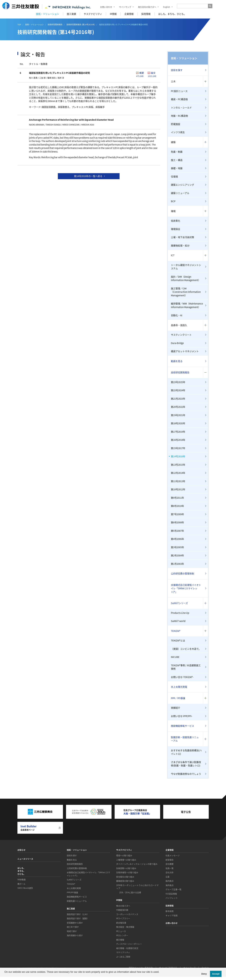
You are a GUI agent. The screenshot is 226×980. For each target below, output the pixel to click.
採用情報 (146, 14)
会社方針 (170, 872)
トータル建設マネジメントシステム (186, 267)
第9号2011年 (177, 498)
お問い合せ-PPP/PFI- (182, 716)
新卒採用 (170, 911)
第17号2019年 (178, 432)
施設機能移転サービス (182, 726)
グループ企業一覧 (173, 889)
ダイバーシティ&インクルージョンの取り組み (137, 864)
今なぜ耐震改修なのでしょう (186, 774)
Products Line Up (180, 613)
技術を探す (177, 70)
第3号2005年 (177, 547)
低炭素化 (176, 221)
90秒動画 (22, 879)
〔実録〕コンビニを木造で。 (186, 649)
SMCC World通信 (25, 888)
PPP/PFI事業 (72, 892)
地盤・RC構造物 (179, 116)
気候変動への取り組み (126, 868)
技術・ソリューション (48, 14)
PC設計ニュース (179, 91)
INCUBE (175, 657)
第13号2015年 (178, 465)
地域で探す (72, 931)
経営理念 (170, 860)
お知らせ (21, 850)
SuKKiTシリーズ (179, 603)
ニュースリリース (25, 859)
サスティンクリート (181, 335)
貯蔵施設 (176, 124)
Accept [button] (216, 974)
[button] (5, 976)
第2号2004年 (177, 555)
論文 (153, 74)
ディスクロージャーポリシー (129, 944)
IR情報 (113, 14)
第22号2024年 (178, 390)
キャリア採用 (172, 915)
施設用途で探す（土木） (78, 914)
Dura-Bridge (177, 343)
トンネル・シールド (181, 108)
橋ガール (21, 884)
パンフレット (172, 898)
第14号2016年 (178, 456)
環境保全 (176, 229)
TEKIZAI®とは (178, 640)
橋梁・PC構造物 (179, 99)
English (164, 7)
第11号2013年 (178, 481)
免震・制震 (177, 152)
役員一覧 (170, 868)
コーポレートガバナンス (127, 914)
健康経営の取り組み (125, 881)
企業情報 (129, 14)
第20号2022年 (178, 407)
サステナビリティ (93, 14)
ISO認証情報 (171, 894)
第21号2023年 (178, 399)
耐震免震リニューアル (77, 901)
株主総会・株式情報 (125, 927)
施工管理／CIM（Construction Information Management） (186, 292)
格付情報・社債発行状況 (127, 948)
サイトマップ (123, 7)
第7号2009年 (177, 514)
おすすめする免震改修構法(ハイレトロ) (186, 752)
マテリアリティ (123, 952)
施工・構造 (177, 160)
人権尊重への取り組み (126, 860)
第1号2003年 (177, 564)
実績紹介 (176, 708)
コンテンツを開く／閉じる (205, 81)
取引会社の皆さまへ (145, 7)
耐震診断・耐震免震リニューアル (185, 739)
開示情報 (120, 940)
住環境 (174, 177)
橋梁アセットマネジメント (185, 351)
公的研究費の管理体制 (182, 573)
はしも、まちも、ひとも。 (172, 14)
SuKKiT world (178, 621)
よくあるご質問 (123, 957)
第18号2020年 (178, 423)
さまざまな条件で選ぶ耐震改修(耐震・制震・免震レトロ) (186, 764)
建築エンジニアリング (182, 185)
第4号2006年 (177, 539)
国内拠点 (170, 881)
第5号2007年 (177, 531)
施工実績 (71, 14)
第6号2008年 (177, 522)
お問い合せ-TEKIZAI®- (182, 677)
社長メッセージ (173, 855)
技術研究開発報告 (180, 372)
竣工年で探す (73, 927)
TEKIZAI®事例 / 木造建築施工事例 (186, 667)
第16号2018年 (178, 440)
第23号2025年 (178, 382)
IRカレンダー (122, 935)
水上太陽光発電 (179, 687)
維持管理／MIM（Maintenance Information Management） (187, 305)
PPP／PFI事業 (178, 698)
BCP (173, 201)
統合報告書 (121, 923)
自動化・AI (177, 315)
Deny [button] (204, 974)
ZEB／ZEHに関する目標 (130, 892)
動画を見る (177, 361)
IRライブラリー (123, 918)
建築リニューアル (180, 193)
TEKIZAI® (176, 631)
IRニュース (121, 931)
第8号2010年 (177, 506)
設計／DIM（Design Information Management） (186, 278)
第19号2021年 (178, 415)
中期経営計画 (122, 910)
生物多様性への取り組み (127, 872)
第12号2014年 (178, 473)
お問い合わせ (104, 7)
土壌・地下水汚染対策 (182, 237)
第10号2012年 (178, 489)
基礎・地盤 (177, 168)
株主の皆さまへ (123, 906)
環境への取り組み (124, 855)
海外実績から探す (75, 935)
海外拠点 (170, 885)
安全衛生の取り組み (125, 877)
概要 (141, 74)
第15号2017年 (178, 448)
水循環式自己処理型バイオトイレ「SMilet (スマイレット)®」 (186, 588)
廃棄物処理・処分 (180, 246)
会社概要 (170, 864)
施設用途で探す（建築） (78, 918)
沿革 (168, 877)
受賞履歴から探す (75, 923)
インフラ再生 (178, 132)
